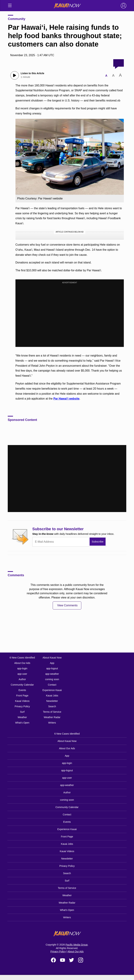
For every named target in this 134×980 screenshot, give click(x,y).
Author (22, 679)
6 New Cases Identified (22, 658)
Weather (22, 717)
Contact (52, 685)
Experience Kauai (52, 690)
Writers (52, 723)
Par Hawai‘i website (66, 399)
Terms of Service (52, 712)
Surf (22, 712)
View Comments (67, 605)
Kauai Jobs (52, 696)
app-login (22, 668)
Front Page (22, 696)
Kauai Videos (22, 701)
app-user (22, 674)
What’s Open (22, 723)
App (52, 663)
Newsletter (52, 701)
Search (52, 706)
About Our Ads (22, 663)
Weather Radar (52, 717)
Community (17, 19)
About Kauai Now (52, 658)
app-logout (52, 668)
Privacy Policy (22, 706)
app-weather (52, 674)
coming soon (52, 679)
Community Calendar (22, 685)
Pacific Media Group (77, 945)
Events (22, 690)
